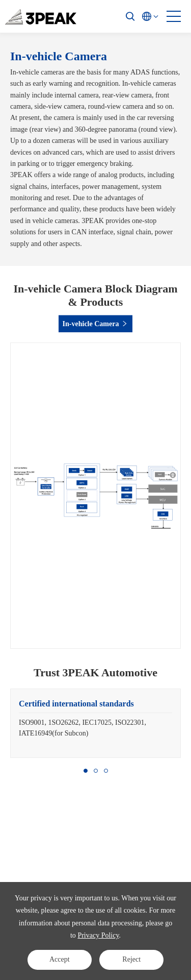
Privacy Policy (98, 935)
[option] (95, 723)
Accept (60, 959)
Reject (131, 959)
